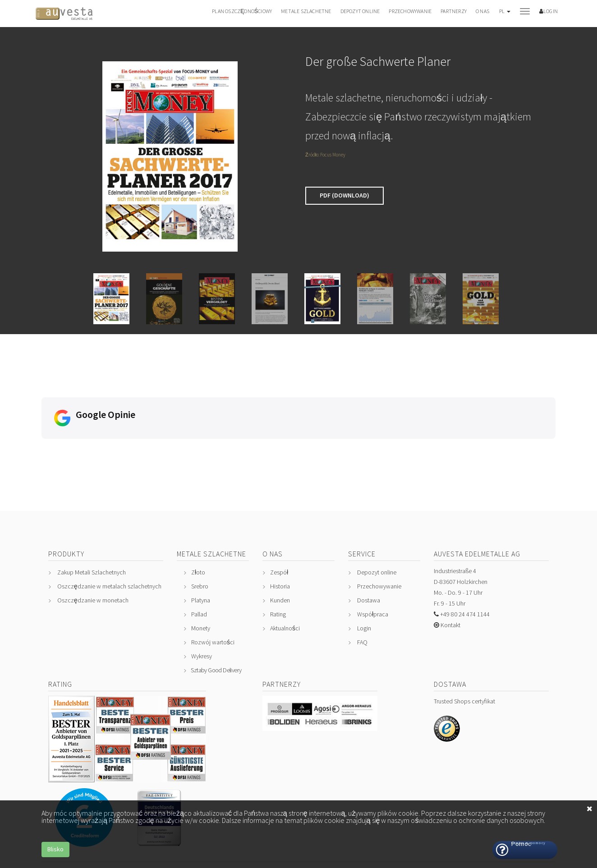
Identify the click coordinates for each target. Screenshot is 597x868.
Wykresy (202, 606)
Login (364, 578)
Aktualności (285, 578)
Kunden (280, 550)
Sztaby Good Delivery (216, 620)
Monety (201, 578)
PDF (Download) (344, 195)
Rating (278, 564)
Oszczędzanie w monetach (93, 550)
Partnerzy (454, 11)
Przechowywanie (410, 11)
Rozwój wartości (213, 592)
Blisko (55, 849)
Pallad (199, 564)
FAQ (362, 592)
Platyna (201, 550)
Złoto (198, 522)
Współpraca (373, 564)
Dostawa (369, 550)
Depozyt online (360, 11)
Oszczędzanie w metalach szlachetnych (109, 536)
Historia (280, 536)
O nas (482, 11)
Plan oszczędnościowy (242, 11)
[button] (504, 16)
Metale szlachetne (306, 11)
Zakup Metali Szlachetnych (92, 522)
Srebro (200, 536)
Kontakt (450, 575)
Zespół (279, 522)
